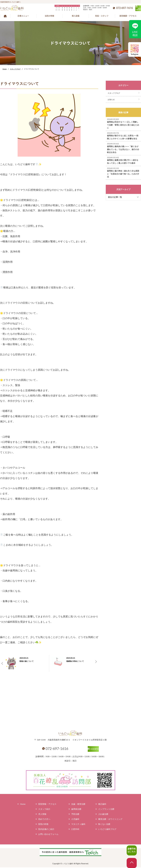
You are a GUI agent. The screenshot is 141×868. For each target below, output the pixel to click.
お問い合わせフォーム (48, 835)
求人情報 (42, 815)
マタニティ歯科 (78, 825)
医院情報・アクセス (47, 805)
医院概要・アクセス (128, 16)
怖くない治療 (104, 825)
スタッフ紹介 (44, 810)
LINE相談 (135, 29)
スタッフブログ (15, 69)
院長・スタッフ (102, 16)
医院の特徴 (43, 825)
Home (5, 69)
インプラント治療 (106, 810)
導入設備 (76, 16)
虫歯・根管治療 (78, 805)
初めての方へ (44, 820)
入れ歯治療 (103, 815)
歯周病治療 (76, 810)
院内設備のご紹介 (46, 830)
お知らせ (111, 99)
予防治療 (75, 815)
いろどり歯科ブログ (107, 830)
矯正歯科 (102, 805)
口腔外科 (75, 830)
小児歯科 (75, 820)
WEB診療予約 (131, 9)
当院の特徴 (49, 16)
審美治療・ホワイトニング (110, 820)
